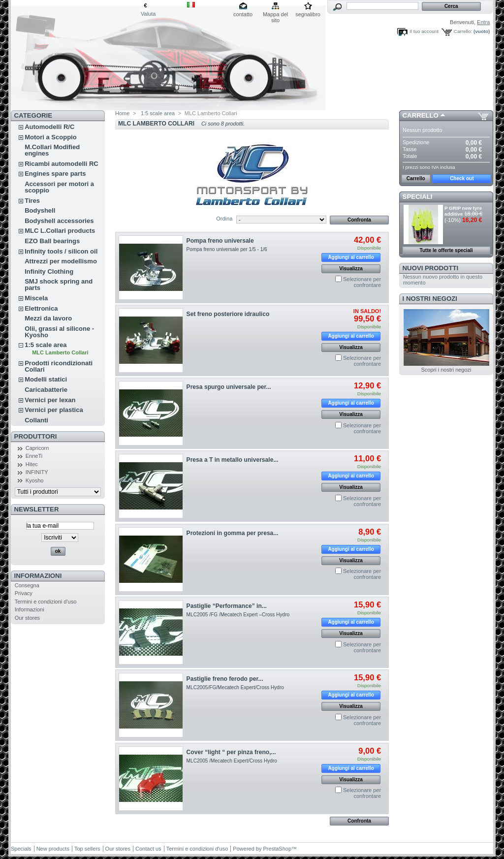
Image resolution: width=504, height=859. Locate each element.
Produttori (36, 436)
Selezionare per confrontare (362, 282)
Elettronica (41, 308)
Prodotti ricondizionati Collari (59, 366)
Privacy (24, 593)
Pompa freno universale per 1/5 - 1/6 (227, 249)
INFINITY (37, 472)
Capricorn (37, 448)
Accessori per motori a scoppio (59, 187)
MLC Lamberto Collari (60, 352)
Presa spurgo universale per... (229, 387)
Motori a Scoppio (50, 137)
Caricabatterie (46, 390)
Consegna (27, 585)
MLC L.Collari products (60, 231)
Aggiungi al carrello (351, 257)
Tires (32, 201)
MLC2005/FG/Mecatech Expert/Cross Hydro (235, 687)
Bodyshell (40, 210)
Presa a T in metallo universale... (233, 460)
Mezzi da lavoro (48, 318)
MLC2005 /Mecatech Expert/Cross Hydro (232, 761)
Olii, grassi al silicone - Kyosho (59, 332)
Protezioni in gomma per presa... (233, 533)
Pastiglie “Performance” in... (227, 606)
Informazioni (38, 576)
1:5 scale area (46, 345)
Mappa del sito (275, 15)
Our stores (27, 618)
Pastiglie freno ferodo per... (225, 679)
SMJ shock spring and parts (59, 285)
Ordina (224, 219)
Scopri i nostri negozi (446, 370)
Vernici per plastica (54, 410)
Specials (21, 849)
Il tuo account (424, 31)
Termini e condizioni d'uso (46, 602)
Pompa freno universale (220, 241)
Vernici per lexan (50, 400)
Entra (483, 22)
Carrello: (463, 31)
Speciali (418, 197)
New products (53, 849)
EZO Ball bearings (52, 241)
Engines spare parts (55, 174)
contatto (243, 14)
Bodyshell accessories (59, 221)
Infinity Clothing (49, 271)
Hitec (32, 464)
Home (122, 113)
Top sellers (87, 849)
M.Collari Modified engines (52, 150)
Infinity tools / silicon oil (61, 251)
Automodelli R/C (49, 127)
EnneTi (34, 456)
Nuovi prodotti (431, 268)
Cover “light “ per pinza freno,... (231, 752)
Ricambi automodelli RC (62, 164)
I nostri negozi (430, 299)
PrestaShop (277, 849)
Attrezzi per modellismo (61, 261)
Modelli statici (46, 379)
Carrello (421, 115)
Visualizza (351, 269)
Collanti (36, 420)
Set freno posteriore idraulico (228, 314)
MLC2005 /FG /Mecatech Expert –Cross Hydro (238, 615)
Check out (462, 178)
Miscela (36, 298)
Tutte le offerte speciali (446, 250)
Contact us (148, 849)
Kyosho (35, 480)
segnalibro (308, 14)
